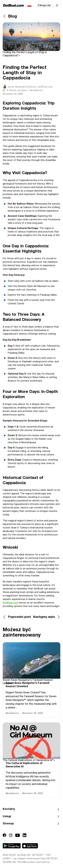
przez (30, 87)
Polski (29, 5)
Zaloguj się (44, 6)
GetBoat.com (10, 603)
